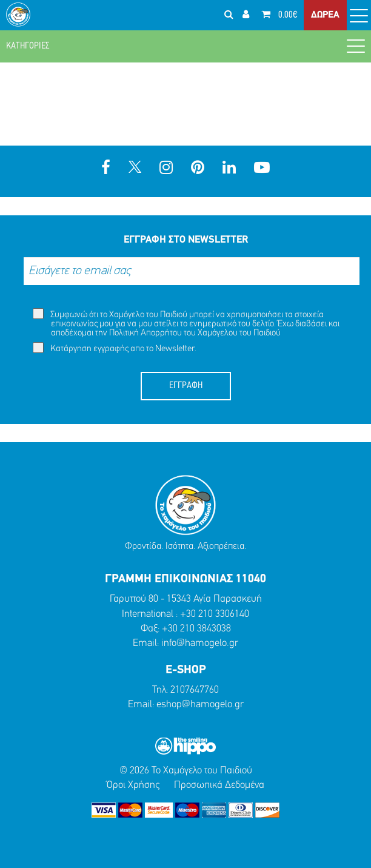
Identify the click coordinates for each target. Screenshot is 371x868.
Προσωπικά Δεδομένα (219, 785)
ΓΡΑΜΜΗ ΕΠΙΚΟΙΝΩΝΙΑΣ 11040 (185, 579)
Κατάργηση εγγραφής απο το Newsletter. (115, 348)
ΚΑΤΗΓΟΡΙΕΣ (185, 45)
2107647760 (195, 690)
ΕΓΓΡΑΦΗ (186, 386)
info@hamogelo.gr (200, 643)
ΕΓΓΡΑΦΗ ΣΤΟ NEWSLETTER (186, 240)
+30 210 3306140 (215, 614)
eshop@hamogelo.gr (200, 705)
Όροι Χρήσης (133, 785)
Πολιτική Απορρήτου (145, 333)
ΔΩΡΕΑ (325, 15)
